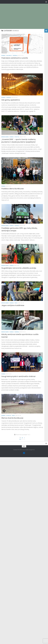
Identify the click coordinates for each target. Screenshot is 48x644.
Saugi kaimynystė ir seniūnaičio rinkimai (18, 376)
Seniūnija (15, 55)
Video (16, 303)
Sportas (17, 137)
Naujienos (9, 55)
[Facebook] (24, 453)
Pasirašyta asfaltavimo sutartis (15, 58)
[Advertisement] (25, 14)
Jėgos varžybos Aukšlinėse (13, 305)
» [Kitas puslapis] (24, 438)
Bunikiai (3, 55)
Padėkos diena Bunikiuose (13, 189)
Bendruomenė (5, 137)
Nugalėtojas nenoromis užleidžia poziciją (19, 268)
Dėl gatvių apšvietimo (11, 100)
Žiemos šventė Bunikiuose (12, 418)
